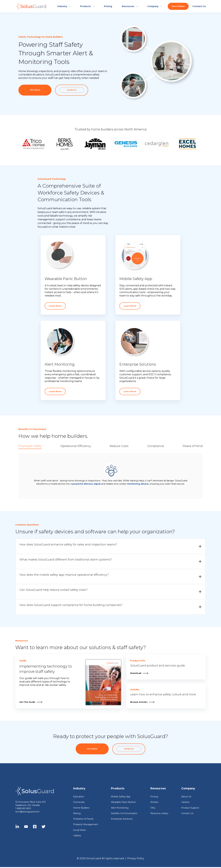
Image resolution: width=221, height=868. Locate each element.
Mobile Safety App (121, 797)
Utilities (77, 836)
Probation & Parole (83, 819)
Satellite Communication (124, 813)
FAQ (153, 808)
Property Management (86, 824)
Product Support (190, 808)
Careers (185, 802)
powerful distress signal (86, 484)
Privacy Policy (136, 858)
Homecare (79, 802)
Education (79, 797)
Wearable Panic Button (123, 802)
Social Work (79, 830)
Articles (154, 802)
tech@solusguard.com (27, 812)
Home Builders (81, 808)
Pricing (154, 797)
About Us (186, 797)
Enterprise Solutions (122, 819)
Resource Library (159, 813)
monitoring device (138, 484)
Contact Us (187, 813)
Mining (77, 813)
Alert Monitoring (120, 808)
